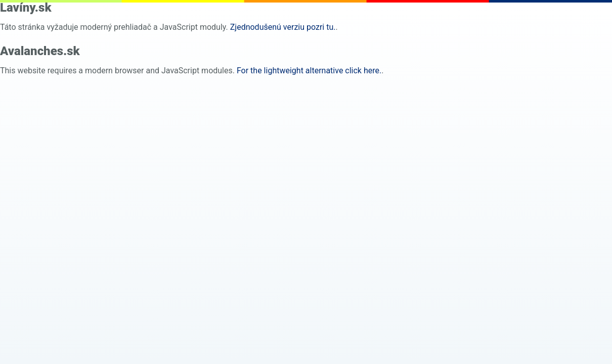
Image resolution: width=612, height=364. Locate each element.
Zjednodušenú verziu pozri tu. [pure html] (283, 27)
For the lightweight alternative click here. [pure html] (309, 71)
